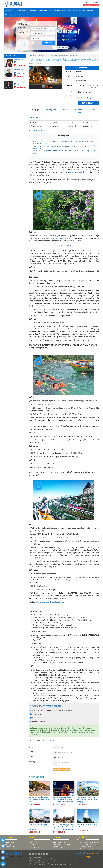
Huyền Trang (19, 73)
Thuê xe (55, 846)
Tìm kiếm (49, 43)
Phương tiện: (69, 92)
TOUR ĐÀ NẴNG (21, 10)
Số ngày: (68, 76)
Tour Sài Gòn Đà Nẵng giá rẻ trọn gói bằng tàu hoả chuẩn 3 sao (39, 799)
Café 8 (31, 846)
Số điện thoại (33, 752)
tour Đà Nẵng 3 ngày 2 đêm (57, 238)
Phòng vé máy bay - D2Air (61, 842)
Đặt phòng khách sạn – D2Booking (63, 844)
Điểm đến (21, 28)
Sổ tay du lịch (33, 842)
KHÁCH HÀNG (72, 10)
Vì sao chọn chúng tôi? (11, 846)
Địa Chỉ (31, 757)
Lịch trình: (69, 84)
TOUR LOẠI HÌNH (60, 10)
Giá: (67, 80)
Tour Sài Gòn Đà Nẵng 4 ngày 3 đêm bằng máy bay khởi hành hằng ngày (88, 799)
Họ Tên (31, 747)
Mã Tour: (68, 72)
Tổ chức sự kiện (58, 848)
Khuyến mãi (32, 844)
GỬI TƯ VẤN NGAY (61, 769)
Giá (19, 37)
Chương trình (51, 110)
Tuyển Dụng (8, 844)
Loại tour (21, 32)
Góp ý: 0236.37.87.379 (84, 848)
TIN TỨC (82, 10)
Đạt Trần (18, 84)
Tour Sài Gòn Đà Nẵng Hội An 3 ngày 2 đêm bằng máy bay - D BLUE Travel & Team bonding (63, 827)
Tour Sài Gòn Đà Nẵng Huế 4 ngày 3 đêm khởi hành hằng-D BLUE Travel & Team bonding (63, 799)
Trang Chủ (9, 10)
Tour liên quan (79, 111)
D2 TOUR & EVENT (64, 245)
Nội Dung (32, 762)
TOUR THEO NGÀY (45, 10)
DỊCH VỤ (90, 10)
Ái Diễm (18, 62)
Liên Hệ (18, 15)
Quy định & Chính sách (11, 848)
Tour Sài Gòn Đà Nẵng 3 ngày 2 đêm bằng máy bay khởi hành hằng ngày (39, 827)
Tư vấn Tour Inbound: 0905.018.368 (88, 844)
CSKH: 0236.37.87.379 (84, 846)
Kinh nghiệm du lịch (34, 848)
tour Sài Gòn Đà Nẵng (77, 172)
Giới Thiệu (9, 15)
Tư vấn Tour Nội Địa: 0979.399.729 (88, 842)
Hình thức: (69, 96)
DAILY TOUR (33, 10)
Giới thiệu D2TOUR (10, 842)
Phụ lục (65, 110)
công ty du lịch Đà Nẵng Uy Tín (52, 602)
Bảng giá (36, 110)
